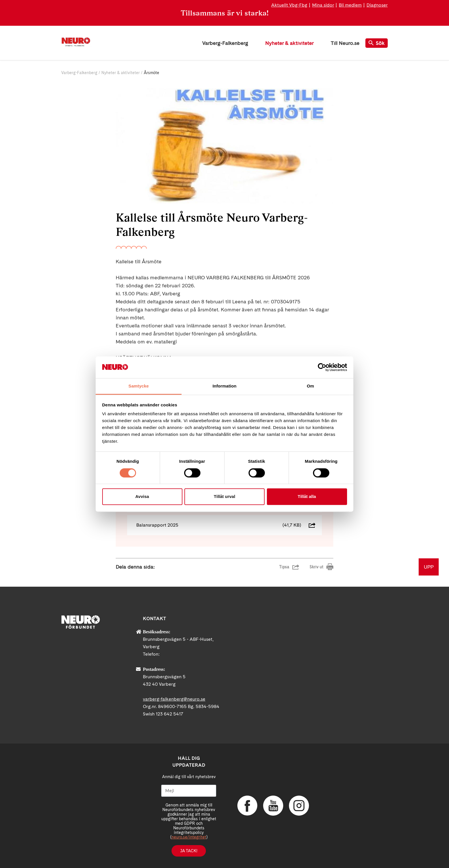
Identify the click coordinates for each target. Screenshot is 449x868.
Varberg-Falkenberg (225, 43)
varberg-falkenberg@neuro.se (174, 699)
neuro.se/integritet (189, 837)
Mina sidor (323, 5)
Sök (377, 43)
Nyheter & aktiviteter (289, 43)
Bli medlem (350, 5)
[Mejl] (189, 791)
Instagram (299, 806)
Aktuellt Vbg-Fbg (289, 5)
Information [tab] (224, 386)
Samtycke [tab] (139, 386)
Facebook (247, 806)
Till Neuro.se (345, 43)
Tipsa (284, 567)
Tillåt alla (307, 497)
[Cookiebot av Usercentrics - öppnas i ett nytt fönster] (322, 367)
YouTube (273, 806)
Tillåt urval (225, 497)
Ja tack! (189, 851)
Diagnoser (377, 5)
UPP (429, 567)
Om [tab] (310, 386)
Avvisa (142, 497)
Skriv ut (316, 567)
